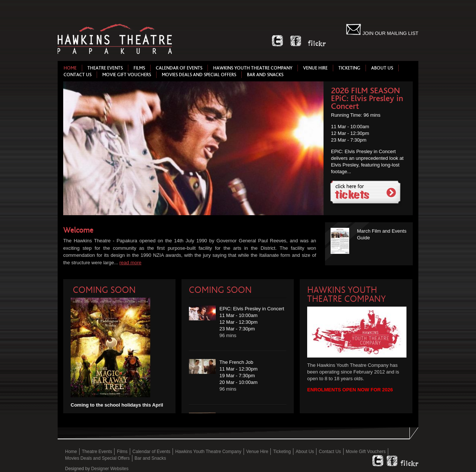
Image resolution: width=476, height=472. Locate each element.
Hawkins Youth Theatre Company (253, 68)
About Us (382, 68)
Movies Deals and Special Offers (199, 75)
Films (139, 68)
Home (70, 68)
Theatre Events (105, 68)
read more (130, 263)
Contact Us (78, 75)
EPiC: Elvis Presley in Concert (367, 102)
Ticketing (349, 68)
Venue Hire (315, 68)
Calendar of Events (179, 68)
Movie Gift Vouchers (127, 75)
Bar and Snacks (265, 75)
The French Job (236, 362)
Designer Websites (110, 469)
